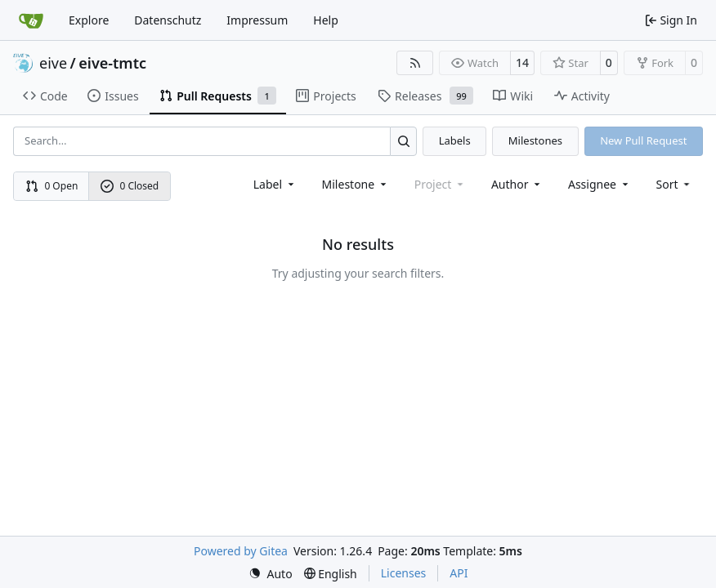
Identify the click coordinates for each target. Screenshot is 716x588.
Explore (89, 20)
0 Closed (130, 186)
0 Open (52, 186)
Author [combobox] (517, 184)
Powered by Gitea (241, 551)
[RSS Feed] (415, 63)
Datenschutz (168, 20)
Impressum (257, 20)
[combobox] (275, 184)
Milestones (535, 140)
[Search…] (403, 141)
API (459, 573)
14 (522, 62)
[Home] (31, 20)
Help (326, 20)
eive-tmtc (112, 63)
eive (53, 63)
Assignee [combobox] (600, 184)
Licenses (404, 573)
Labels (455, 140)
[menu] (675, 184)
